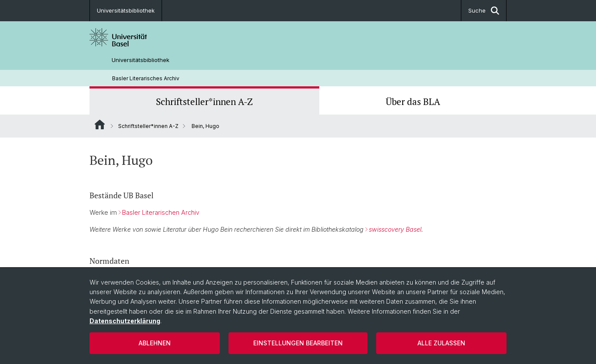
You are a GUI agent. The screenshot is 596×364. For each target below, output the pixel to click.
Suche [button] (484, 11)
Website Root (100, 125)
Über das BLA (413, 102)
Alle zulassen (441, 343)
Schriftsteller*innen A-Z (204, 102)
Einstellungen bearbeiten (298, 343)
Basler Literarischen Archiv (161, 212)
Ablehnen (155, 343)
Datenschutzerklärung (125, 321)
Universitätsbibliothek (126, 10)
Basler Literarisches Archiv (146, 78)
